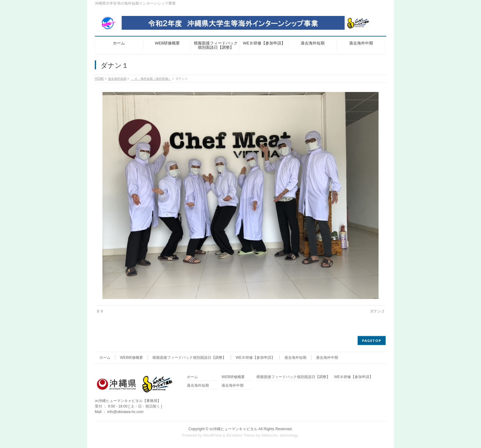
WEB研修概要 (131, 358)
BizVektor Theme (241, 435)
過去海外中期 (327, 358)
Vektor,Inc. (270, 435)
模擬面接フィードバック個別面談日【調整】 (189, 358)
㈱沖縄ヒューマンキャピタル (233, 429)
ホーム (105, 358)
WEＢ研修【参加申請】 (255, 358)
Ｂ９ (100, 311)
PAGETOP (372, 341)
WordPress (212, 435)
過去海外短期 (295, 358)
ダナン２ (377, 311)
